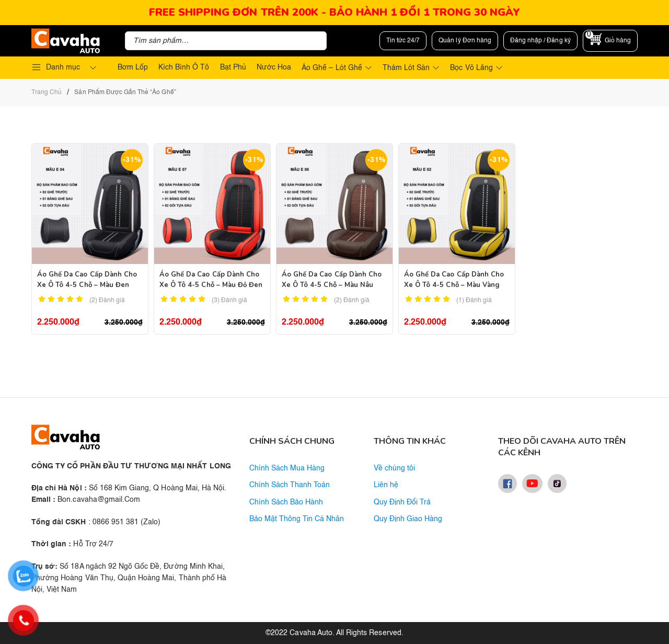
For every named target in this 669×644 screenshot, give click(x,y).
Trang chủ (47, 93)
